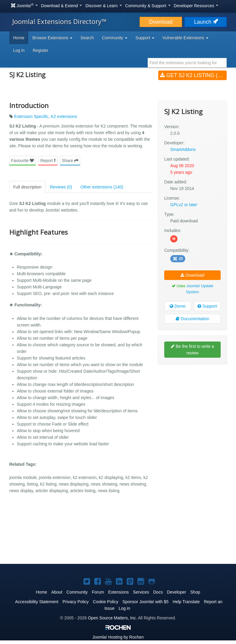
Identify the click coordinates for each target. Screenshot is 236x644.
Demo (178, 306)
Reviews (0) (61, 187)
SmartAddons (183, 149)
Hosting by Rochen (118, 637)
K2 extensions (64, 116)
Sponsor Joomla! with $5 (145, 602)
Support (207, 306)
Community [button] (115, 38)
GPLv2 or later (184, 205)
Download (161, 22)
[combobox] (187, 63)
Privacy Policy (76, 602)
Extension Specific (31, 116)
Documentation (192, 319)
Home (19, 38)
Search (87, 38)
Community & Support (148, 6)
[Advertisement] (192, 407)
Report (48, 161)
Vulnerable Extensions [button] (185, 38)
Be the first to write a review (192, 350)
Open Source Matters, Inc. (112, 618)
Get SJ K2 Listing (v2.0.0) (193, 75)
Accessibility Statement (37, 602)
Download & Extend (62, 6)
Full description (27, 187)
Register (41, 50)
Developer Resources (196, 6)
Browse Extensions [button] (52, 38)
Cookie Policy (106, 602)
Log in (19, 50)
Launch (205, 22)
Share (70, 161)
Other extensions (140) (102, 187)
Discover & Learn (103, 6)
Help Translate (186, 602)
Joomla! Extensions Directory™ (59, 21)
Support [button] (145, 38)
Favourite (23, 161)
